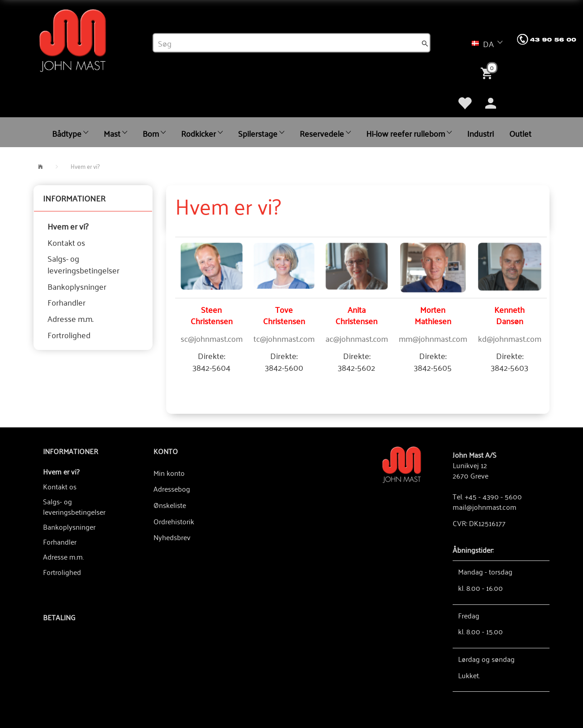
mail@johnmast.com (485, 507)
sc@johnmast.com (212, 338)
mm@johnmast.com (433, 338)
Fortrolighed (69, 335)
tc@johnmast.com (284, 338)
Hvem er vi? (68, 226)
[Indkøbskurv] (488, 72)
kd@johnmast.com (510, 338)
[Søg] (425, 43)
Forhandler (67, 302)
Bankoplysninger (77, 286)
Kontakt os (66, 242)
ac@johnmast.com (357, 338)
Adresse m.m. (70, 318)
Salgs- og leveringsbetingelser (84, 264)
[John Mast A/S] (402, 464)
